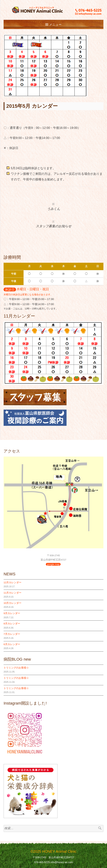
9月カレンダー (12, 613)
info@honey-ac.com (62, 862)
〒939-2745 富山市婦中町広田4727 (53, 857)
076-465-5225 (42, 862)
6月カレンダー (12, 644)
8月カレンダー (12, 624)
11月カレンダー (12, 593)
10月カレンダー (12, 603)
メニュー (55, 25)
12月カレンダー (12, 582)
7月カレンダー (12, 634)
